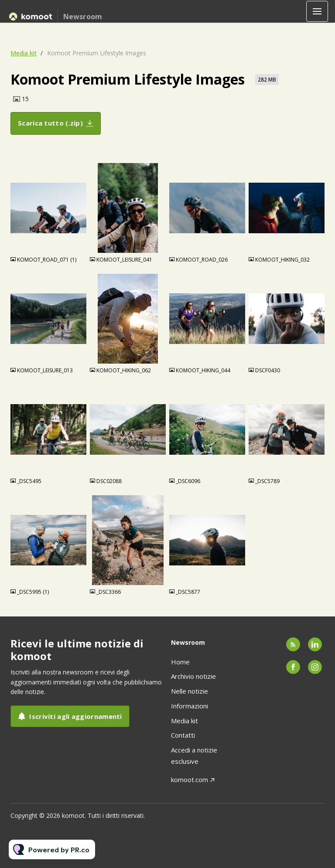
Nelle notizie (190, 691)
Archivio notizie (193, 676)
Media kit (24, 53)
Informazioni (190, 706)
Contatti (183, 735)
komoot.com (190, 779)
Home (180, 662)
